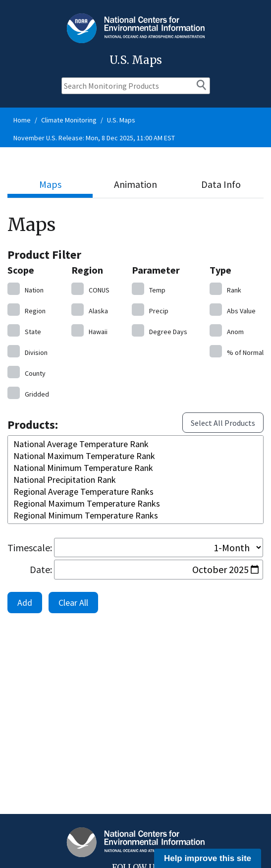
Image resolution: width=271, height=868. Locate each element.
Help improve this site (208, 858)
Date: (41, 569)
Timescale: (30, 548)
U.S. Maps (121, 120)
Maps (50, 184)
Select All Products (223, 423)
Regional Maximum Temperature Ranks (135, 504)
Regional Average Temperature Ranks (135, 492)
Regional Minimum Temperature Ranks (135, 516)
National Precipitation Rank (135, 480)
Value (233, 310)
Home (22, 120)
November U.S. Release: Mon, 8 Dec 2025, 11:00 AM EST (94, 138)
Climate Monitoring (69, 120)
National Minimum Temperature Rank (135, 468)
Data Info (221, 184)
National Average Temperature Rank (135, 444)
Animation (135, 184)
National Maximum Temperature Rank (135, 456)
